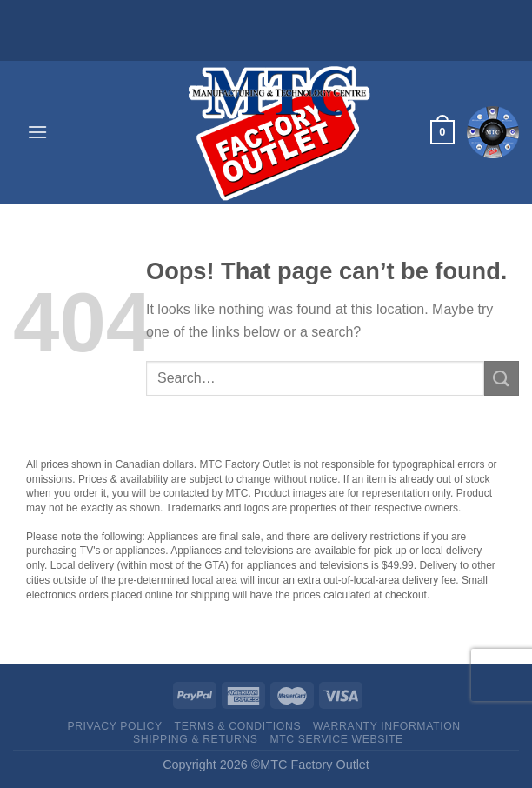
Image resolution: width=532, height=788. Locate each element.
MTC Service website (336, 739)
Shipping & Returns (196, 739)
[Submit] (502, 378)
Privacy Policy (114, 726)
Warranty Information (387, 726)
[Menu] (37, 132)
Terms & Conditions (238, 726)
